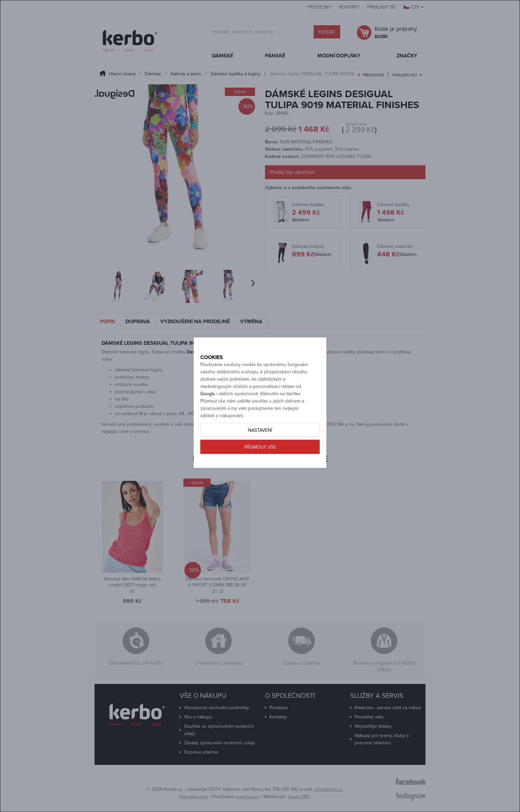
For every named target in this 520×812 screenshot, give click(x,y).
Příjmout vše (260, 470)
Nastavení (260, 453)
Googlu (208, 417)
